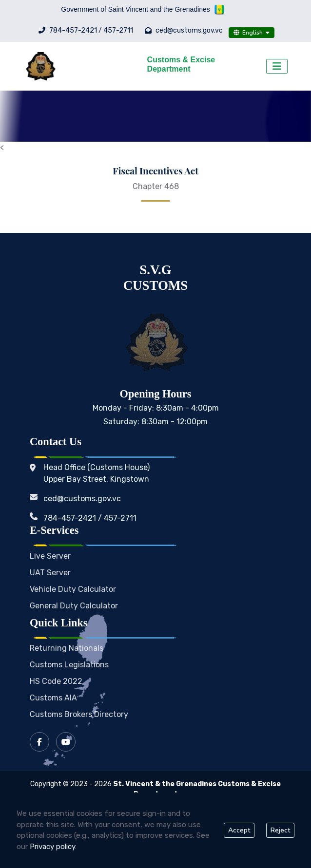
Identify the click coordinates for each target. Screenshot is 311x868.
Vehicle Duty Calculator (73, 589)
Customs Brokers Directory (79, 714)
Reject (280, 830)
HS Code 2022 (56, 681)
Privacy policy (52, 847)
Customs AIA (53, 698)
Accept (239, 830)
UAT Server (50, 573)
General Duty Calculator (74, 606)
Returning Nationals (67, 648)
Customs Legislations (69, 665)
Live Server (50, 556)
